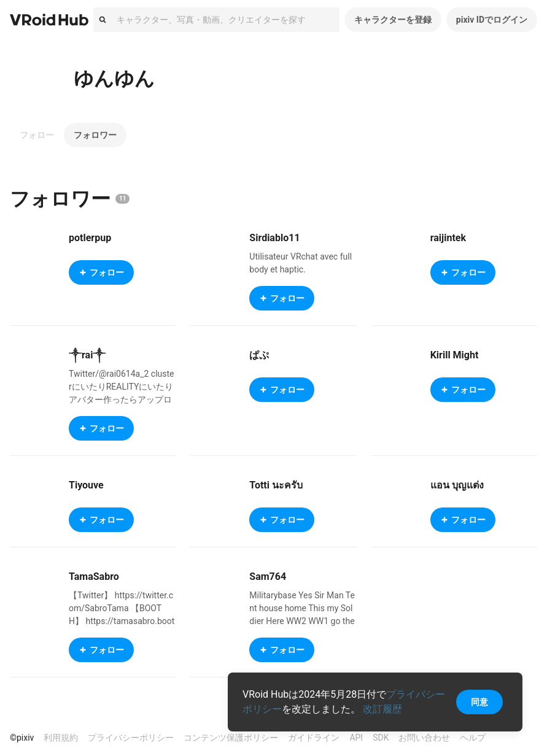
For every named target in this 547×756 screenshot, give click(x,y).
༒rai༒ (87, 355)
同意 (479, 702)
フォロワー (95, 135)
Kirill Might (455, 355)
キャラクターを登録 (393, 20)
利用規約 (61, 738)
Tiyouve (86, 485)
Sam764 (268, 577)
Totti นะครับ (276, 485)
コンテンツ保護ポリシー (231, 738)
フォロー (37, 135)
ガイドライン (314, 738)
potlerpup (90, 238)
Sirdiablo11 (274, 238)
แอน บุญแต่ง (457, 485)
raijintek (448, 238)
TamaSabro (94, 577)
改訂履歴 (382, 709)
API (356, 738)
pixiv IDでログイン (492, 20)
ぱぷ (259, 355)
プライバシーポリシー (131, 738)
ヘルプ (473, 738)
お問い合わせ (424, 738)
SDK (381, 738)
